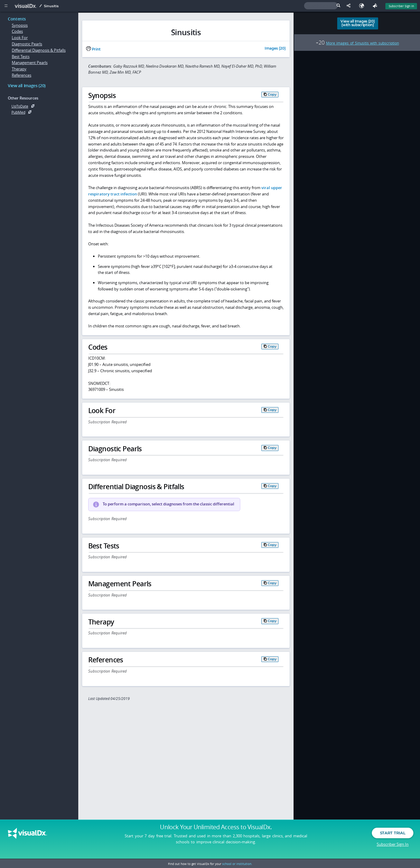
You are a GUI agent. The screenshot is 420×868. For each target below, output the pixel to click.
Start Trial (393, 834)
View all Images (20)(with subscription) (358, 23)
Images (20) (275, 49)
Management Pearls (30, 63)
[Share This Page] (350, 6)
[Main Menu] (6, 6)
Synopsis (20, 25)
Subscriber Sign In (393, 845)
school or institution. (237, 864)
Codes (17, 31)
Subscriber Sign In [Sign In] (401, 6)
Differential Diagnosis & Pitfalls (39, 50)
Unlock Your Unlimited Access (216, 829)
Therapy (19, 69)
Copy (272, 94)
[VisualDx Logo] (26, 6)
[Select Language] (363, 6)
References (22, 75)
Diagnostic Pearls (27, 44)
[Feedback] (376, 6)
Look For (20, 38)
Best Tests (21, 57)
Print (93, 49)
